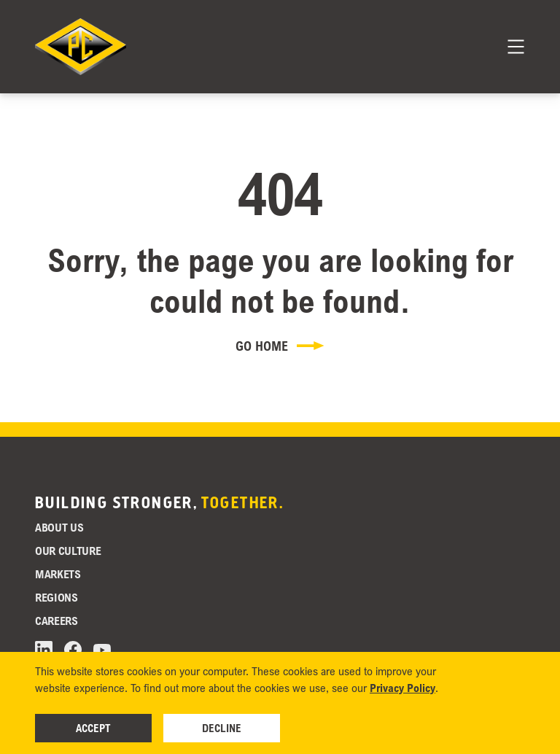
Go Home (280, 346)
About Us (59, 527)
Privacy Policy (402, 688)
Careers (57, 621)
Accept (93, 728)
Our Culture (68, 551)
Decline (222, 728)
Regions (57, 597)
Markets (58, 574)
